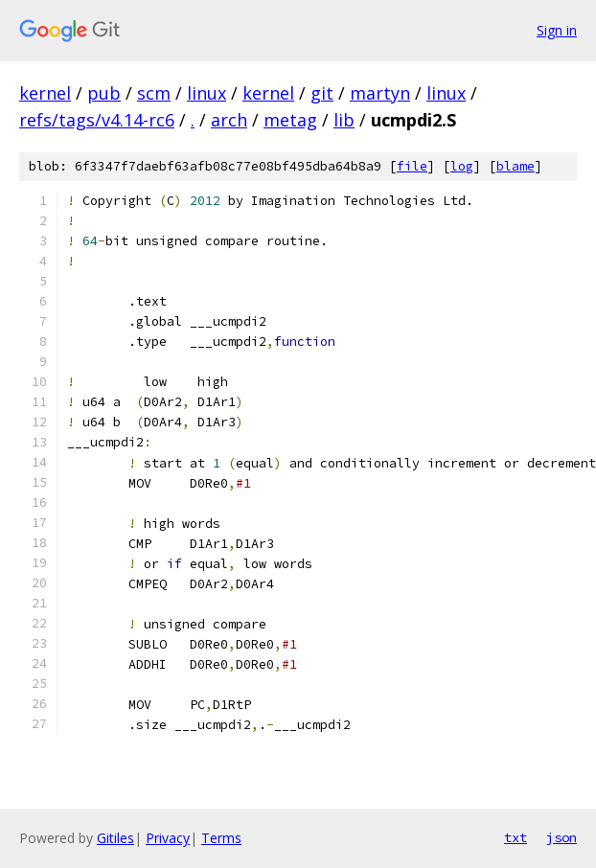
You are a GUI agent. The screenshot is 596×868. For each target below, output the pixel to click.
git (322, 93)
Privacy (168, 838)
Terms (221, 838)
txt (516, 837)
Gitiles (115, 838)
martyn (380, 93)
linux (206, 93)
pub (104, 93)
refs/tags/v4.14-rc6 (97, 120)
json (562, 837)
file (412, 166)
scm (154, 93)
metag (290, 120)
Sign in (557, 30)
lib (344, 120)
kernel (45, 93)
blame (516, 166)
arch (229, 120)
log (462, 166)
